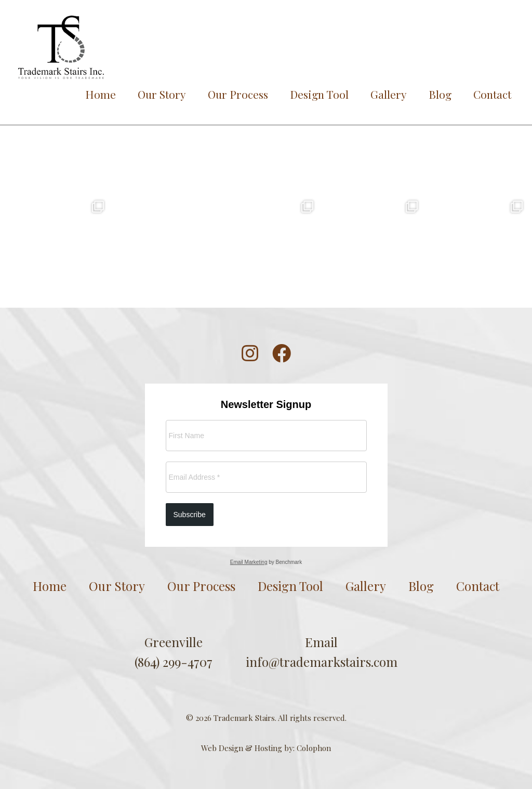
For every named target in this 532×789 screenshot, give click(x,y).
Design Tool (319, 94)
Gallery (389, 94)
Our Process (238, 94)
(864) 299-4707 (174, 662)
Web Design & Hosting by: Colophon (266, 748)
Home (101, 94)
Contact (492, 94)
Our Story (162, 94)
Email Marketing (249, 562)
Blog (440, 94)
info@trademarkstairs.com (322, 662)
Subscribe (190, 515)
